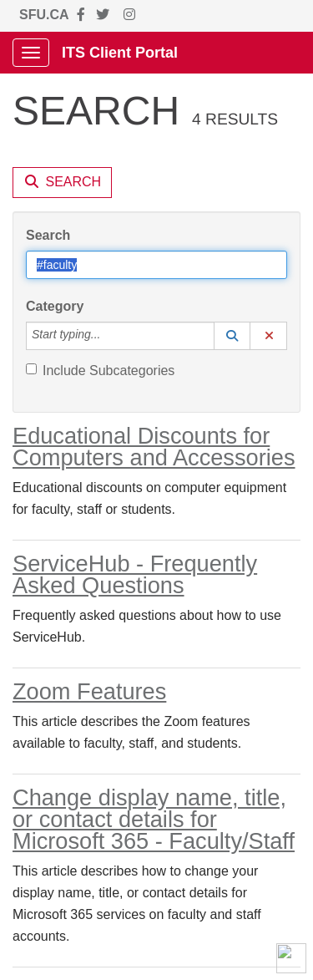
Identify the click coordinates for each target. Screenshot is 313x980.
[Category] (109, 336)
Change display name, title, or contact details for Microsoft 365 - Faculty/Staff (154, 819)
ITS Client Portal (120, 53)
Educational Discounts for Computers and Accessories (154, 447)
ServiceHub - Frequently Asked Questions (135, 574)
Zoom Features (89, 691)
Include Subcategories (100, 371)
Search (48, 235)
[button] (232, 336)
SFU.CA (44, 15)
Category (55, 306)
